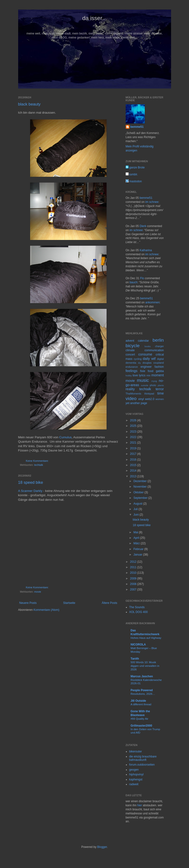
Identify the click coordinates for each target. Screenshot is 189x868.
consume (145, 354)
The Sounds (137, 607)
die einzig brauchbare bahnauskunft (143, 758)
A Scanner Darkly (30, 491)
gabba (160, 371)
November (140, 487)
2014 (134, 471)
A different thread (141, 704)
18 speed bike (31, 482)
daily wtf (149, 359)
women (160, 399)
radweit (134, 784)
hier (140, 805)
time (160, 393)
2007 (134, 590)
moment (158, 375)
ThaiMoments (133, 394)
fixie (143, 371)
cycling (138, 359)
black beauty (29, 104)
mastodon (134, 181)
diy (139, 363)
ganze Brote (135, 167)
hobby (129, 376)
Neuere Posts (28, 603)
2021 (134, 443)
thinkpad (149, 394)
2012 (134, 562)
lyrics (142, 375)
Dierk (143, 226)
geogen (134, 770)
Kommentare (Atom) (46, 610)
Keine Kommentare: (37, 461)
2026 (134, 420)
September (141, 498)
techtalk (39, 465)
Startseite (69, 603)
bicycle (133, 346)
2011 (134, 567)
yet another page (136, 403)
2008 (134, 584)
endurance (132, 367)
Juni (136, 515)
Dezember (140, 481)
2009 (134, 579)
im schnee (152, 202)
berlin (158, 340)
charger (159, 346)
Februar (139, 549)
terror (160, 389)
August (138, 504)
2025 (134, 426)
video (131, 398)
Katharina (146, 250)
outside (145, 385)
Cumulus (65, 437)
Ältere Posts (110, 603)
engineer (146, 367)
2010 (134, 573)
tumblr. (132, 174)
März (137, 543)
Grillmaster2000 (141, 726)
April (137, 538)
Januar (138, 555)
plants (161, 385)
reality (130, 389)
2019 (134, 448)
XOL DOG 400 (139, 612)
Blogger (102, 847)
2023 (134, 432)
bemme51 (137, 127)
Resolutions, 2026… (143, 694)
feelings (132, 371)
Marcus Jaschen (142, 676)
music (143, 380)
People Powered (142, 690)
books (148, 346)
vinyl (141, 399)
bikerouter (136, 751)
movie (38, 592)
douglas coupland (153, 363)
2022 (134, 437)
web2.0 (150, 399)
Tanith (135, 659)
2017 (134, 454)
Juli (136, 509)
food (150, 371)
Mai (136, 532)
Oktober (139, 492)
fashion (159, 367)
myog (154, 381)
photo (153, 385)
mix (148, 375)
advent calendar (137, 341)
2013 (134, 476)
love (135, 375)
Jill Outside (138, 701)
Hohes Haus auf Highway (146, 638)
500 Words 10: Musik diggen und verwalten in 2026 (145, 666)
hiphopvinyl (136, 774)
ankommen (152, 302)
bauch (133, 282)
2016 (134, 460)
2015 (134, 465)
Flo (142, 278)
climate (130, 350)
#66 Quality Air (140, 719)
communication (154, 350)
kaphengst (136, 779)
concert (130, 355)
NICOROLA (138, 645)
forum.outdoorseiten (142, 765)
